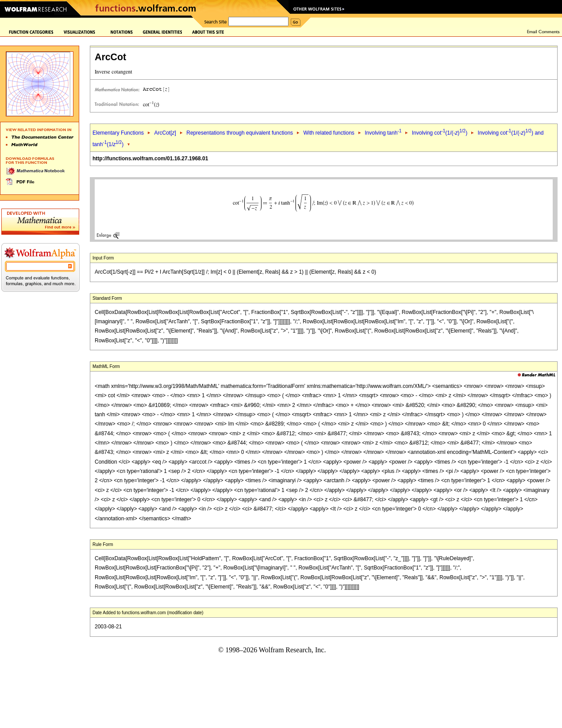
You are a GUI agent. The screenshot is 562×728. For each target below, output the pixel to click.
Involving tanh (383, 133)
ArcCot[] (165, 133)
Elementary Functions (118, 133)
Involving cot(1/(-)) (440, 133)
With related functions (329, 133)
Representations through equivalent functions (240, 133)
